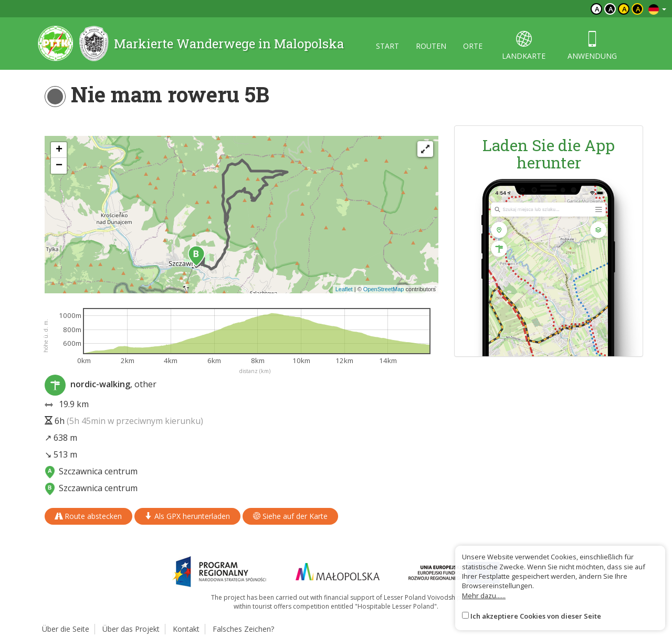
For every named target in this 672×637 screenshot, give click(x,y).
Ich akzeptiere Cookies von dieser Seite (536, 616)
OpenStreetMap (384, 289)
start (387, 46)
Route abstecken (88, 516)
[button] (196, 256)
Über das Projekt (131, 629)
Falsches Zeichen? (243, 629)
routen (431, 46)
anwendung (592, 46)
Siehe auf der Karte (290, 516)
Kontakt (186, 629)
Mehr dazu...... (484, 596)
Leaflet (344, 289)
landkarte (524, 46)
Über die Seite (66, 629)
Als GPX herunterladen (187, 516)
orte (473, 46)
